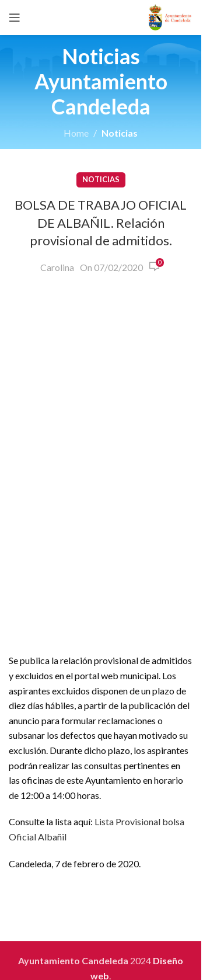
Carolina (57, 267)
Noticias (120, 133)
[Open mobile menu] (15, 18)
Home (76, 133)
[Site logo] (170, 16)
